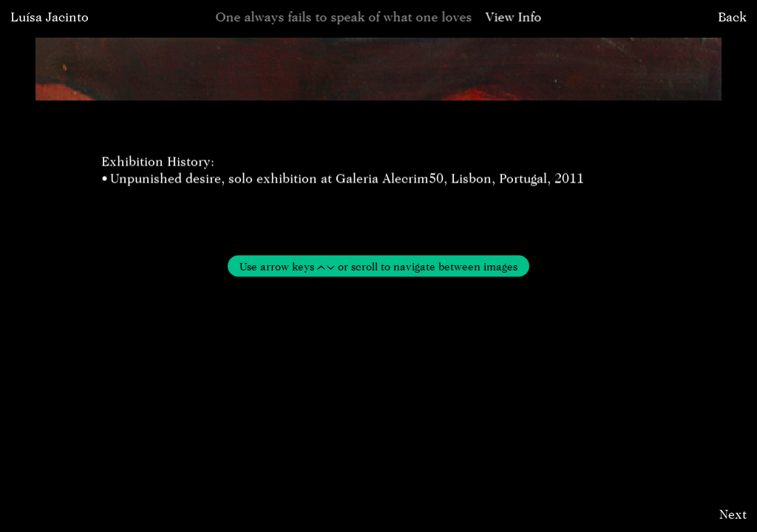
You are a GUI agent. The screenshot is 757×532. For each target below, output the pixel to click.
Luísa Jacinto (50, 17)
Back (732, 17)
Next (733, 514)
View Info (514, 17)
